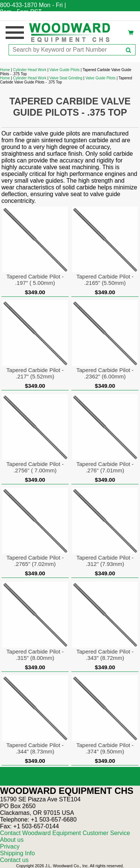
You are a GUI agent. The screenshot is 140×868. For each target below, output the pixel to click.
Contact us (14, 860)
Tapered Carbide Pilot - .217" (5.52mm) (35, 373)
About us (12, 840)
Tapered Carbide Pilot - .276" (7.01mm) (105, 467)
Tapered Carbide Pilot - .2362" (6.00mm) (105, 373)
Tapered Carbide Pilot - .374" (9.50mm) (105, 748)
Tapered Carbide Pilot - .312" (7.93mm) (105, 561)
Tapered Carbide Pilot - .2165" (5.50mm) (105, 280)
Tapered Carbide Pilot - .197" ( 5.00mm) (35, 280)
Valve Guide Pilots (64, 70)
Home (5, 70)
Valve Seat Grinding (66, 78)
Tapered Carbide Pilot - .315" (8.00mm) (35, 655)
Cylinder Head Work (30, 70)
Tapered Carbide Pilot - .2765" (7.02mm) (35, 561)
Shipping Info (17, 853)
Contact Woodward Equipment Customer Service (65, 833)
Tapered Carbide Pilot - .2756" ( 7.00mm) (35, 467)
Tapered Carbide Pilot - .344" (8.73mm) (35, 748)
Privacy (10, 846)
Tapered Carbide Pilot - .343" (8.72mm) (105, 655)
